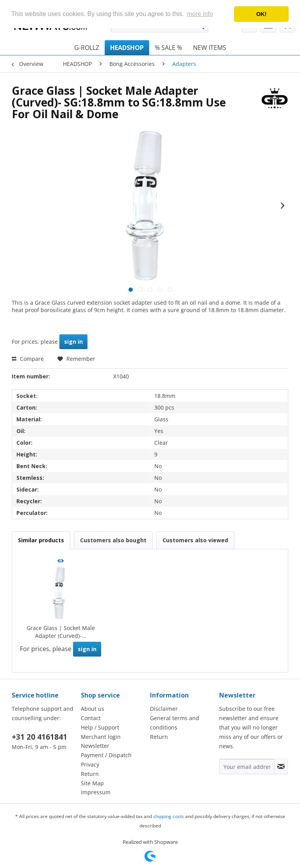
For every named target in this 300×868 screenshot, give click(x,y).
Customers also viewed (195, 540)
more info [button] (200, 14)
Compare (28, 359)
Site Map (92, 783)
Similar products (41, 540)
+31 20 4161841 (39, 737)
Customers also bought (113, 540)
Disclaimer (164, 709)
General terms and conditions (175, 723)
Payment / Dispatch (106, 755)
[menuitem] (87, 48)
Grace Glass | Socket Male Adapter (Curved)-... (61, 632)
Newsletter (95, 746)
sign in (73, 342)
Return (90, 774)
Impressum (96, 792)
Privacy (90, 764)
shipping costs (169, 816)
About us (93, 709)
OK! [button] (261, 14)
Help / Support (100, 727)
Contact (91, 718)
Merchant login (101, 737)
